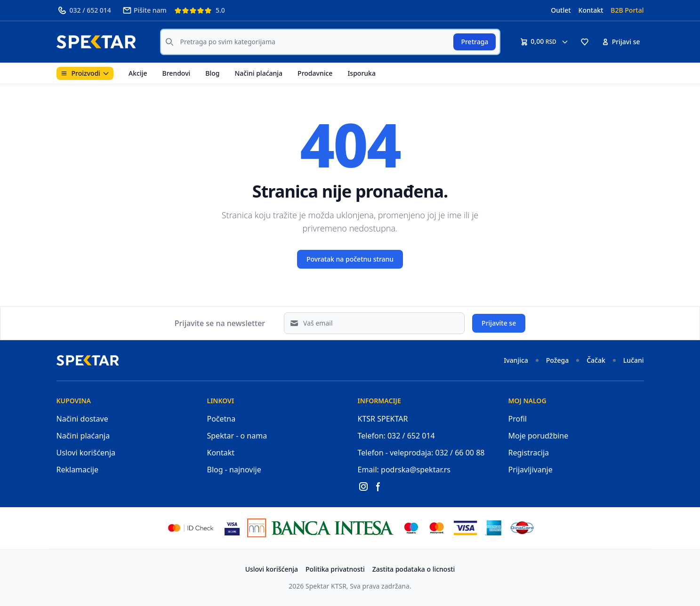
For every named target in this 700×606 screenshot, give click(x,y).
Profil (518, 419)
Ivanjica (516, 360)
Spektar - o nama (237, 436)
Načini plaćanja (258, 73)
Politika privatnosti (335, 569)
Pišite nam (145, 10)
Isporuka (362, 73)
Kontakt (591, 10)
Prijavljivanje (531, 470)
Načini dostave (82, 419)
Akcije (138, 73)
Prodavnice (315, 73)
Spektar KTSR (326, 586)
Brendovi (177, 73)
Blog (212, 73)
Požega (557, 360)
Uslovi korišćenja (86, 453)
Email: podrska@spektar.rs (404, 470)
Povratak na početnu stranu (350, 259)
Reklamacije (78, 470)
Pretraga (475, 42)
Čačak (596, 360)
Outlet (561, 10)
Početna (221, 419)
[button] (585, 42)
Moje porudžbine (539, 436)
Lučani (634, 360)
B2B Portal (627, 10)
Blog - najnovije (234, 470)
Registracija (529, 453)
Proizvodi (85, 73)
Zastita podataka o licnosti (414, 569)
